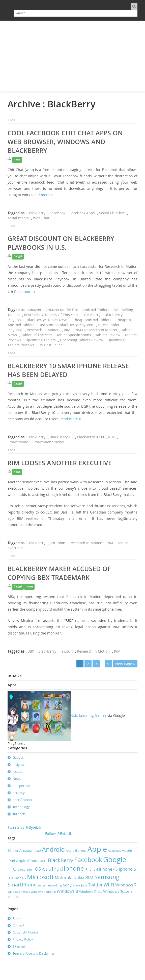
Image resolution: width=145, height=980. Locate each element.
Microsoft (40, 877)
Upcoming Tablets (41, 340)
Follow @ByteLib (59, 834)
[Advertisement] (72, 56)
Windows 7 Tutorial (43, 892)
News (17, 160)
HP (129, 861)
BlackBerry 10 (61, 437)
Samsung (107, 877)
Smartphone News (48, 442)
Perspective (21, 786)
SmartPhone (18, 442)
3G (10, 851)
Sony (67, 885)
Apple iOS (114, 851)
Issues (30, 587)
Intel (30, 869)
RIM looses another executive (60, 463)
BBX (31, 651)
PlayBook (15, 330)
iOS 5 (46, 869)
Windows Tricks (91, 891)
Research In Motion (43, 330)
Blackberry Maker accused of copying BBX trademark (59, 573)
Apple (97, 849)
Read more (42, 195)
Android (53, 849)
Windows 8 (67, 891)
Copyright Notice (25, 932)
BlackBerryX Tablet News (48, 320)
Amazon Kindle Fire (62, 310)
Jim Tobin (57, 543)
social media (18, 218)
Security (19, 793)
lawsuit (67, 651)
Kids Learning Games (57, 715)
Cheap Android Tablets (92, 320)
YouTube (13, 897)
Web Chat (41, 218)
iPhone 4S (108, 869)
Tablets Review (108, 335)
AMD (38, 851)
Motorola (64, 878)
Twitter (95, 885)
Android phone (76, 851)
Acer (15, 851)
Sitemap (19, 946)
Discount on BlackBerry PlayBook (66, 325)
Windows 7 (126, 885)
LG (24, 878)
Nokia (79, 878)
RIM (67, 330)
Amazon (34, 310)
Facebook (57, 213)
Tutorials (19, 814)
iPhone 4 (91, 869)
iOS (37, 869)
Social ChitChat (112, 213)
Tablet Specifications (74, 335)
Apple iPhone (28, 861)
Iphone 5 (127, 869)
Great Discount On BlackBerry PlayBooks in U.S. (61, 243)
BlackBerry (36, 213)
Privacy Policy (23, 939)
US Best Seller (50, 345)
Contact (19, 925)
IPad (57, 868)
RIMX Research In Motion (96, 330)
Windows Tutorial (118, 891)
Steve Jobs (80, 885)
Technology (21, 807)
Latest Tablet (109, 325)
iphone (74, 868)
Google (115, 859)
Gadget (18, 256)
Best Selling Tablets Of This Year (51, 315)
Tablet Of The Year (37, 335)
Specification (22, 800)
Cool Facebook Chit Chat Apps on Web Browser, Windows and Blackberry (65, 142)
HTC (12, 869)
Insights (19, 764)
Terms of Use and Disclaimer (34, 953)
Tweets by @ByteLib (24, 827)
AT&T (44, 861)
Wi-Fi (109, 885)
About (17, 918)
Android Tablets (96, 310)
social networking (50, 885)
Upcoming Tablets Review (82, 340)
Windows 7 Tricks (19, 892)
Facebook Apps (82, 213)
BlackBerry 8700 (90, 437)
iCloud (21, 870)
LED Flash (14, 878)
